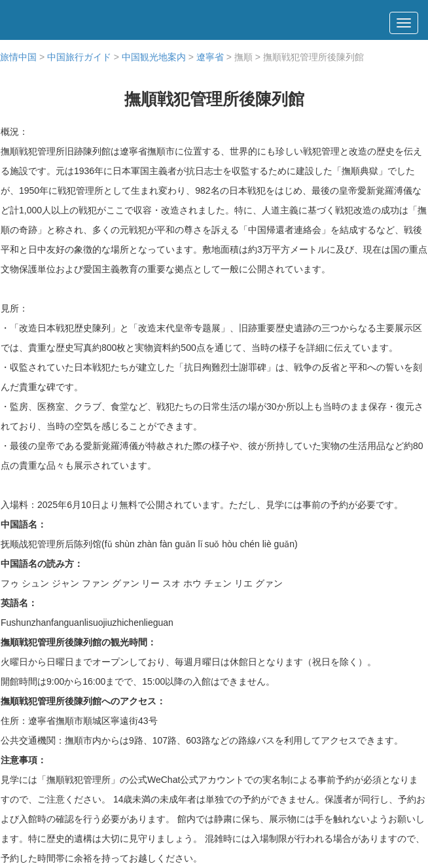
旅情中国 (18, 57)
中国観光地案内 (154, 57)
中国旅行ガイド (79, 57)
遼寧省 (210, 57)
